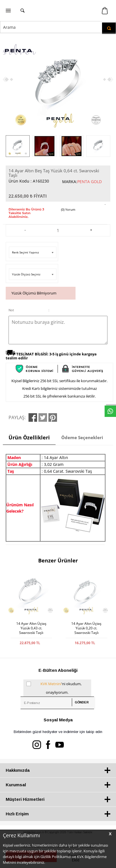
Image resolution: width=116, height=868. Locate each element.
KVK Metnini (51, 684)
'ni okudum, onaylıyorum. (54, 687)
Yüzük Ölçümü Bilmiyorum (34, 293)
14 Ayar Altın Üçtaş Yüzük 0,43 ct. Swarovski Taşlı (31, 628)
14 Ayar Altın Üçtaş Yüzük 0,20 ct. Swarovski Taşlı (86, 628)
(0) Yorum (68, 209)
